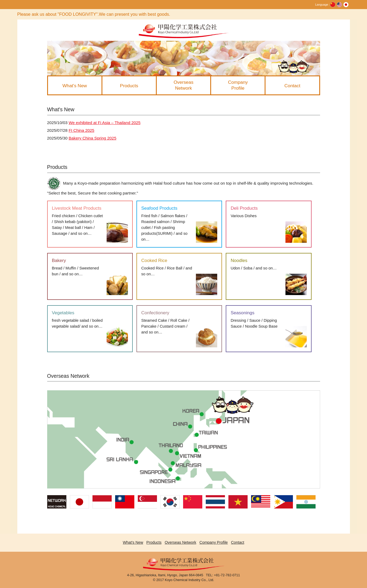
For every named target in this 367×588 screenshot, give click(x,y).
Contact (238, 542)
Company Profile (213, 542)
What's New (133, 542)
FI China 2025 (81, 130)
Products (154, 542)
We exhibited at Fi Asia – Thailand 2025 (104, 123)
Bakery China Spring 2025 (92, 138)
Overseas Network (180, 542)
